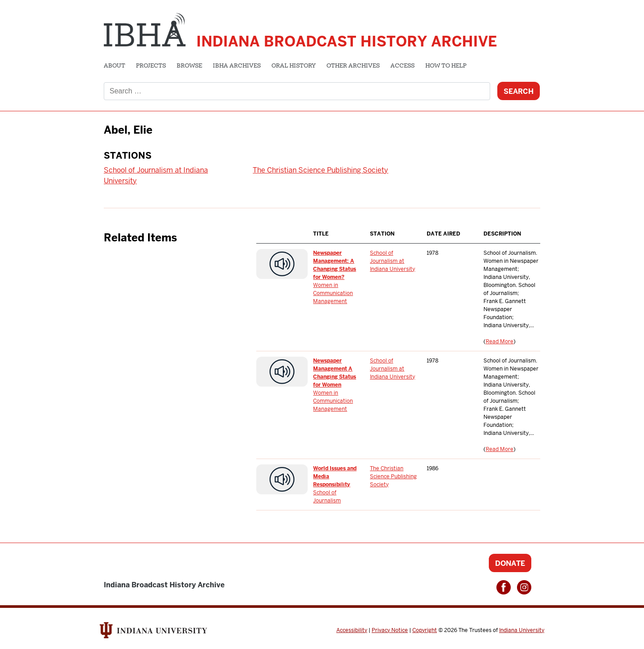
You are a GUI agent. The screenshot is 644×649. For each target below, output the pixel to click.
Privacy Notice (390, 630)
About (114, 66)
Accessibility (352, 630)
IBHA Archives (237, 66)
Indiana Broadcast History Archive (347, 41)
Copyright (425, 630)
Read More (500, 341)
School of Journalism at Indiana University (392, 261)
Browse (189, 66)
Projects (151, 66)
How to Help (446, 66)
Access (402, 66)
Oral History (294, 66)
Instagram (524, 587)
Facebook (504, 587)
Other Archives (353, 66)
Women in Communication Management (333, 293)
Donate (510, 563)
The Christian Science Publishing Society (320, 170)
